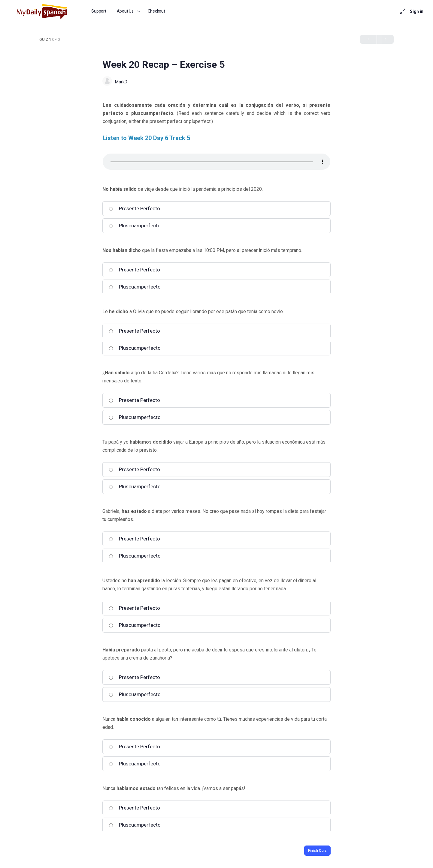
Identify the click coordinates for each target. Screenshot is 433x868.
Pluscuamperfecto (135, 226)
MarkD (121, 82)
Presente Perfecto (134, 208)
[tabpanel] (216, 135)
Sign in (417, 11)
